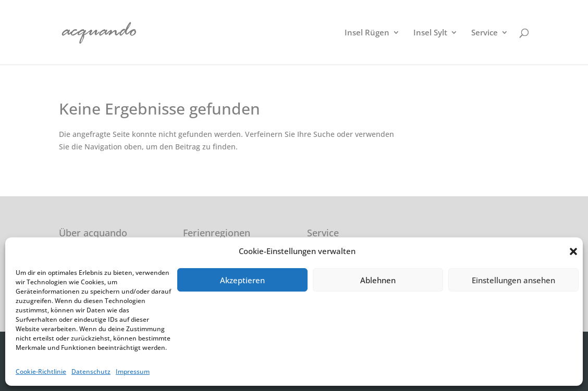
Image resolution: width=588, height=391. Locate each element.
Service (485, 33)
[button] (573, 251)
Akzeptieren (242, 280)
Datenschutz (91, 371)
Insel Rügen (367, 33)
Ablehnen (378, 280)
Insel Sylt (430, 33)
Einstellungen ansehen (513, 280)
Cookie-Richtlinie (41, 371)
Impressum (133, 371)
